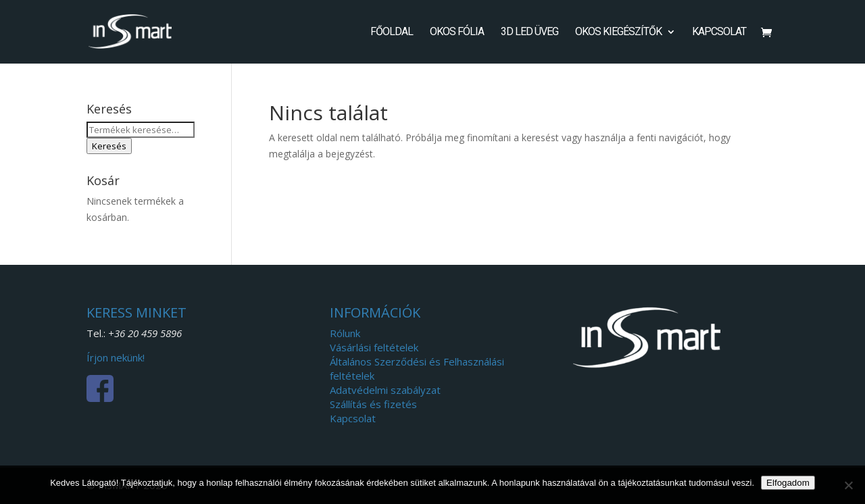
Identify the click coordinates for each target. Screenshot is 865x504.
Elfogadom (788, 483)
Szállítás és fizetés (373, 404)
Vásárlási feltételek (374, 347)
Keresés (109, 146)
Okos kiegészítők (618, 32)
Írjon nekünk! (116, 357)
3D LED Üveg (529, 32)
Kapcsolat (719, 32)
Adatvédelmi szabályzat (385, 390)
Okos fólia (457, 32)
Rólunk (345, 333)
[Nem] (848, 485)
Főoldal (392, 32)
